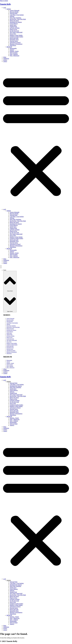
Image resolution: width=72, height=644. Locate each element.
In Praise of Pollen (15, 28)
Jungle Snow (13, 25)
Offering (12, 16)
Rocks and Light (14, 38)
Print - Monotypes (14, 56)
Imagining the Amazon (16, 22)
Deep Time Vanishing (15, 18)
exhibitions (6, 59)
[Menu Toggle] (1, 267)
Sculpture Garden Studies (16, 37)
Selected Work (14, 13)
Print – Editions (10, 366)
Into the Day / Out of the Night (18, 19)
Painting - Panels (14, 51)
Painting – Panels (10, 363)
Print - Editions (14, 54)
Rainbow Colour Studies (16, 35)
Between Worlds (14, 12)
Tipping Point (13, 26)
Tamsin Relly (5, 4)
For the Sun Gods (14, 31)
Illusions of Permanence (16, 44)
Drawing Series (14, 41)
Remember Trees (14, 40)
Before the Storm (14, 21)
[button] (36, 135)
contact (5, 61)
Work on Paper (14, 53)
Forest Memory (14, 24)
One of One (13, 34)
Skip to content (4, 1)
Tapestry (12, 50)
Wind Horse (13, 45)
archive (5, 60)
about (5, 57)
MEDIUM (9, 47)
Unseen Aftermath (15, 10)
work (5, 8)
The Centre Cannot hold (16, 32)
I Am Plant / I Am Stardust (17, 15)
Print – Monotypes (10, 368)
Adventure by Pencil (15, 43)
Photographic (13, 48)
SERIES (9, 9)
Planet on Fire (13, 29)
